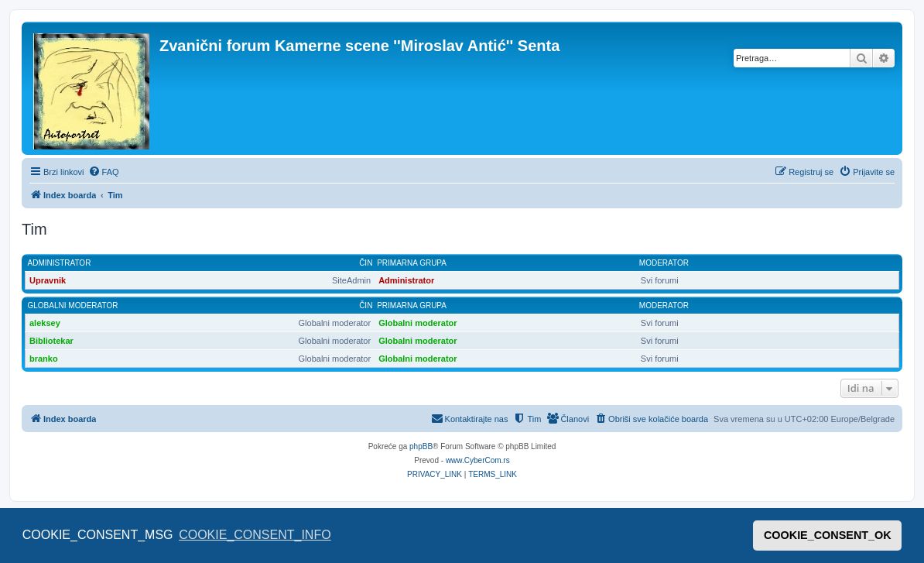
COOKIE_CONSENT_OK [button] (828, 535)
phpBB (421, 446)
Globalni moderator (73, 306)
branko (44, 359)
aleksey (45, 323)
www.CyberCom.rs (478, 460)
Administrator (60, 263)
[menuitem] (104, 172)
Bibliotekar (51, 341)
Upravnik (48, 280)
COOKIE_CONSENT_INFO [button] (255, 535)
